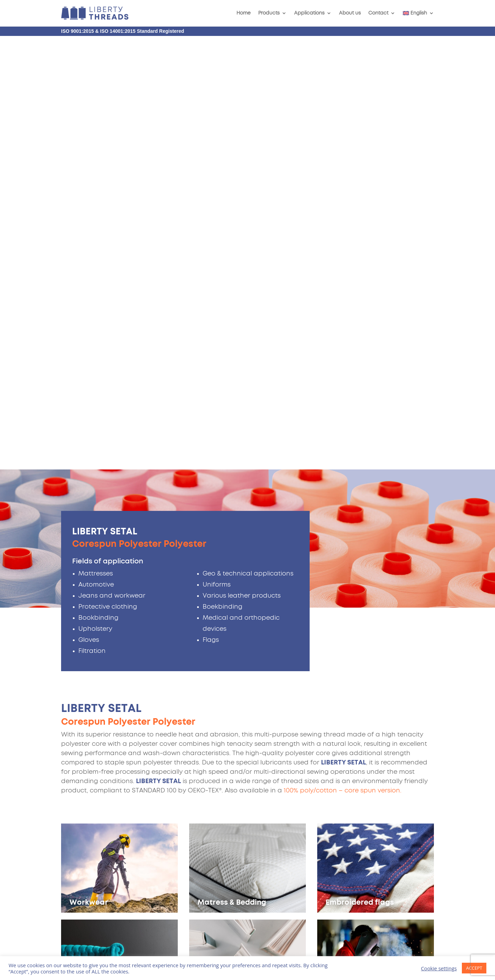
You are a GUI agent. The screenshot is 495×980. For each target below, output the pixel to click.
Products (269, 13)
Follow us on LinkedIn (394, 895)
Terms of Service (117, 907)
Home (244, 13)
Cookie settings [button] (439, 968)
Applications (309, 13)
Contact (378, 13)
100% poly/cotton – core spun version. (343, 357)
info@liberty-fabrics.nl (376, 864)
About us (350, 13)
